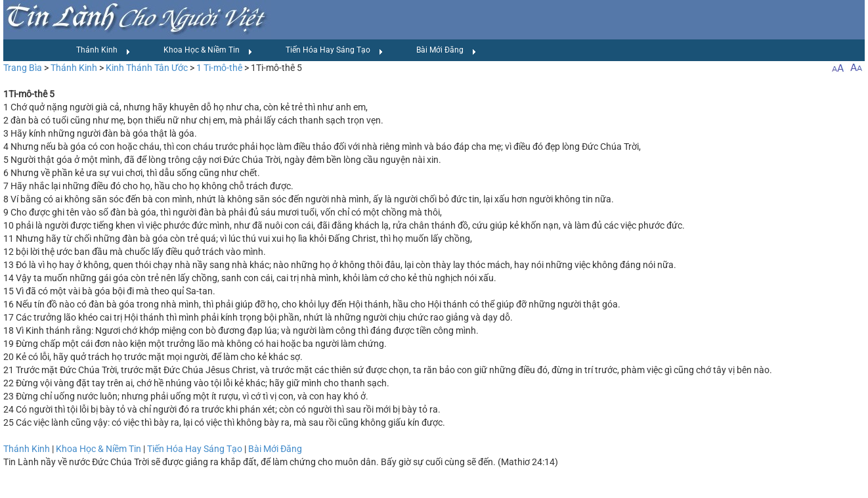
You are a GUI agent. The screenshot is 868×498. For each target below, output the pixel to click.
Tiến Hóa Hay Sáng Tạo (335, 51)
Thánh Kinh (103, 51)
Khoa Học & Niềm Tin (208, 51)
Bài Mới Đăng (446, 51)
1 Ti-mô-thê (219, 68)
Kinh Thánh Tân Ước (147, 68)
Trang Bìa (23, 68)
